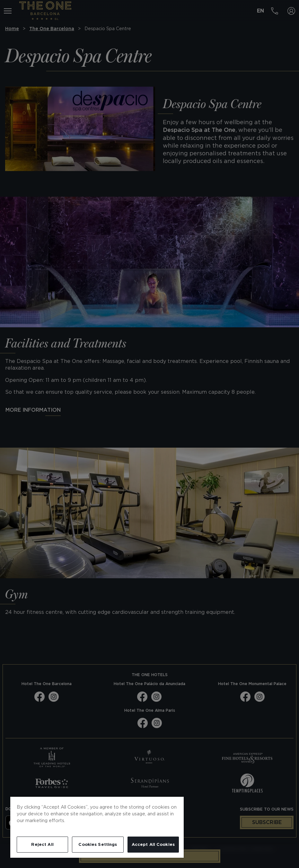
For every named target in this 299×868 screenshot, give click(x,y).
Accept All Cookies (153, 844)
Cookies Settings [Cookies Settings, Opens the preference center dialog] (98, 844)
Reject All (42, 844)
